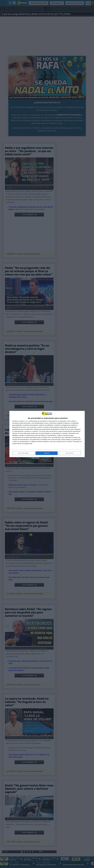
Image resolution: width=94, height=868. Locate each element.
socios (27, 421)
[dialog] (47, 434)
